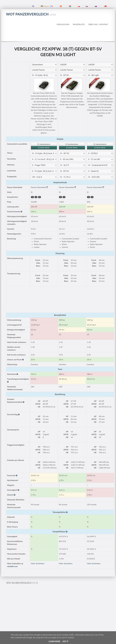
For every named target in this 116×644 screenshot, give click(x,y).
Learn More (54, 641)
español (64, 6)
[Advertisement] (58, 34)
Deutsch (45, 6)
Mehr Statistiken (38, 563)
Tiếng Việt (109, 6)
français (54, 6)
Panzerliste (79, 24)
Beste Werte (44, 148)
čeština (90, 6)
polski (81, 6)
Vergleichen (63, 24)
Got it (65, 641)
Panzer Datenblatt (39, 187)
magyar (73, 6)
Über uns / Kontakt (98, 24)
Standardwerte (44, 144)
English (36, 6)
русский (99, 6)
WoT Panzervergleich (31, 14)
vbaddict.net (12, 566)
